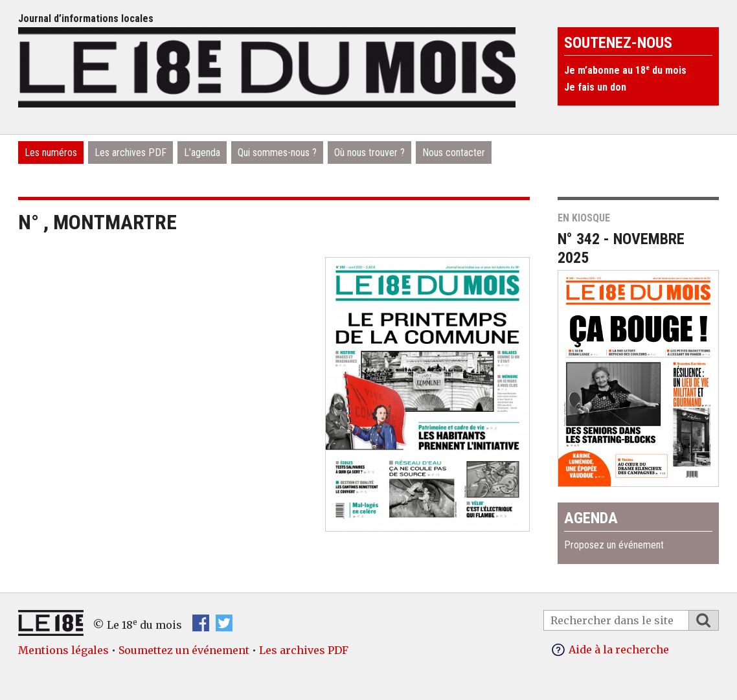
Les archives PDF (130, 152)
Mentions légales (63, 650)
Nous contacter (454, 152)
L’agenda (202, 152)
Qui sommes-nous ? (277, 152)
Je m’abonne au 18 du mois (625, 70)
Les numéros (51, 152)
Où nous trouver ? (369, 152)
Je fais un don (595, 87)
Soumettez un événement (184, 650)
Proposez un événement (614, 545)
